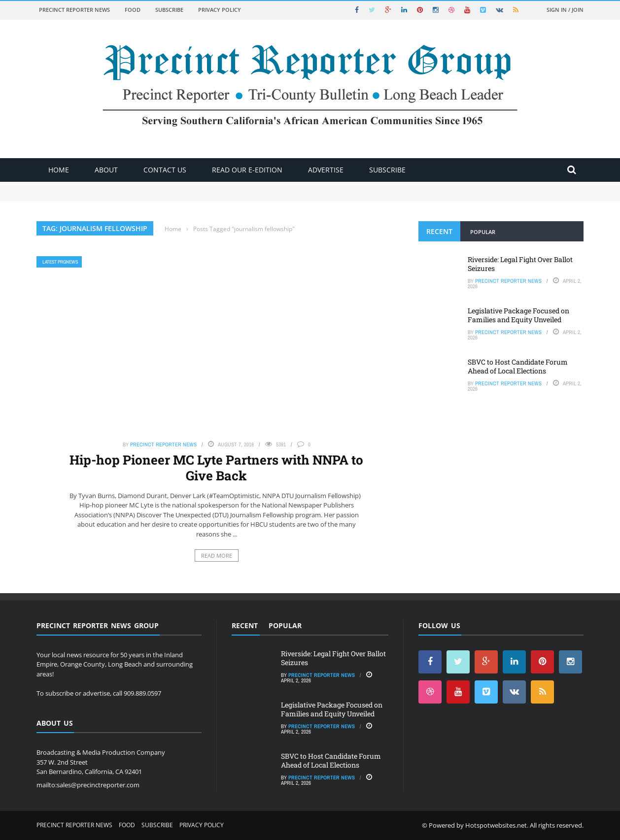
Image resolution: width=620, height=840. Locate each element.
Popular (483, 232)
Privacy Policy (220, 10)
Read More (217, 555)
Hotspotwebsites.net (496, 825)
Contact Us (165, 170)
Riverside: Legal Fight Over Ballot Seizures (520, 264)
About (106, 170)
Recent (439, 231)
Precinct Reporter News (74, 10)
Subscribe (169, 10)
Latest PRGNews (60, 262)
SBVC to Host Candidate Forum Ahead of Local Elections (518, 366)
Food (133, 10)
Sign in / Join (565, 10)
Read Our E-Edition (247, 170)
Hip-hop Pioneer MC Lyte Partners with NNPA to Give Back (216, 467)
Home (59, 170)
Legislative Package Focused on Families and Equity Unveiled (518, 315)
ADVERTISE (326, 170)
